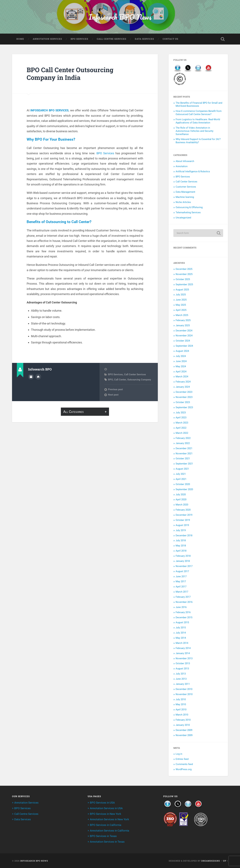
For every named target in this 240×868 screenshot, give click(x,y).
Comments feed (184, 765)
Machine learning (185, 197)
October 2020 (183, 485)
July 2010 (181, 700)
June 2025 (181, 300)
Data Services (144, 39)
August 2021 (182, 469)
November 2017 (184, 567)
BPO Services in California (106, 825)
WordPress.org (184, 770)
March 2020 (182, 505)
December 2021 (184, 449)
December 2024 (184, 331)
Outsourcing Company (139, 381)
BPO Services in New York (106, 814)
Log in (179, 754)
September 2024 (184, 346)
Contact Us (170, 39)
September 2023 (184, 408)
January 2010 (183, 725)
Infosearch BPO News (120, 17)
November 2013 (184, 659)
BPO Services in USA (102, 803)
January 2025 (183, 326)
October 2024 (183, 341)
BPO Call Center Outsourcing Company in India (71, 74)
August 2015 (182, 623)
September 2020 (184, 490)
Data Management (185, 192)
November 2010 (184, 695)
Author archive (31, 378)
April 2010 (181, 710)
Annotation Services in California (109, 830)
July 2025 (181, 295)
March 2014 (182, 643)
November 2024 (184, 336)
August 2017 (182, 572)
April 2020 (181, 500)
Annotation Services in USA (106, 808)
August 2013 (182, 669)
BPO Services (79, 39)
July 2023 (181, 413)
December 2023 (184, 392)
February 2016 (183, 613)
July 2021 (181, 474)
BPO (110, 381)
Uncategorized (183, 218)
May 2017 (181, 582)
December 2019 (184, 515)
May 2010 (181, 705)
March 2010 (182, 715)
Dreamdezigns (211, 860)
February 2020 (183, 510)
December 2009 (184, 730)
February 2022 (183, 438)
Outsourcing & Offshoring (189, 208)
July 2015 (181, 628)
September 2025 (184, 285)
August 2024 (182, 351)
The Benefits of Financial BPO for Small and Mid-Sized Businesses (199, 105)
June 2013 (181, 679)
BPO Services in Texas (103, 836)
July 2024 (181, 356)
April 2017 (181, 587)
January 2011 (183, 684)
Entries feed (182, 759)
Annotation (182, 167)
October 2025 (183, 280)
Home (20, 39)
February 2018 (183, 556)
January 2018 (183, 561)
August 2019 (182, 526)
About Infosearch (185, 162)
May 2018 (181, 546)
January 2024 (183, 387)
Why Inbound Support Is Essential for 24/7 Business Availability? (198, 141)
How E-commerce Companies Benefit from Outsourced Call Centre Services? (199, 113)
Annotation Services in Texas (107, 841)
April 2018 (181, 551)
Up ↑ (225, 860)
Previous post (115, 390)
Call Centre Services (111, 39)
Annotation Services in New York (109, 819)
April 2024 (181, 372)
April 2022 (181, 428)
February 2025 (183, 321)
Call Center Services (135, 375)
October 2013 (183, 664)
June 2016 (181, 607)
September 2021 (184, 464)
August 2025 (182, 290)
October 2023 (183, 403)
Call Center (120, 381)
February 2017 (183, 597)
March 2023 (182, 423)
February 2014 (183, 648)
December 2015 (184, 618)
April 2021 (181, 479)
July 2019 (181, 531)
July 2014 (181, 633)
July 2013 (181, 674)
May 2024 (181, 367)
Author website (38, 378)
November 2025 (184, 274)
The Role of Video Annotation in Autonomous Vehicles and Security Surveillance (194, 131)
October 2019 (183, 520)
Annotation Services (47, 39)
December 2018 (184, 536)
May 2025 (181, 305)
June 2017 (181, 577)
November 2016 (184, 602)
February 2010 (183, 720)
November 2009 (184, 736)
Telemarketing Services (188, 213)
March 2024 (182, 377)
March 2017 (182, 592)
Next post (113, 396)
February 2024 (183, 382)
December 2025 (184, 269)
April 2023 (181, 418)
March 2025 (182, 315)
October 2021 (183, 459)
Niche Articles (183, 202)
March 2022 (182, 433)
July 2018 (181, 541)
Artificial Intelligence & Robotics (193, 172)
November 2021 (184, 454)
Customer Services (186, 187)
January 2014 (183, 654)
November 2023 (184, 397)
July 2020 (181, 495)
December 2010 (184, 689)
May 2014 (181, 638)
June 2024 (181, 362)
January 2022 (183, 444)
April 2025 (181, 310)
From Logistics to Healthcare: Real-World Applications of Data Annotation (198, 121)
